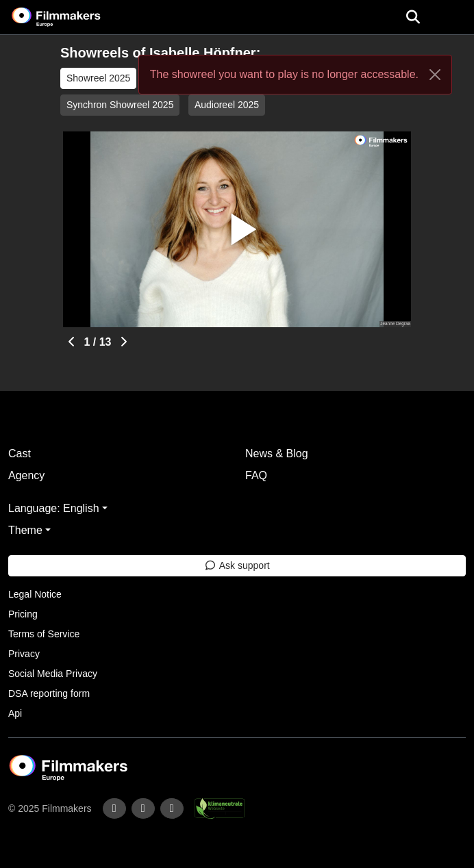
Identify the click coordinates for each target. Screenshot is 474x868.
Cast (20, 454)
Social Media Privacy (53, 674)
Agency (26, 475)
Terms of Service (44, 634)
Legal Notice (35, 594)
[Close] (435, 75)
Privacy (24, 654)
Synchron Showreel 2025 (120, 105)
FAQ (256, 475)
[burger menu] (453, 17)
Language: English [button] (54, 508)
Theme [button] (25, 530)
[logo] (73, 17)
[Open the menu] (413, 17)
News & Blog (277, 454)
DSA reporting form (49, 693)
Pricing (23, 614)
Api (15, 713)
